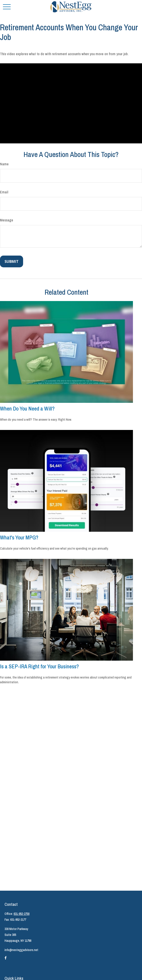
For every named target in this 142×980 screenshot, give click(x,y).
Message (7, 220)
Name (4, 164)
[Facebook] (6, 960)
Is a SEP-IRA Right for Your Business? (39, 666)
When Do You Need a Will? (27, 408)
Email (4, 192)
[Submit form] (12, 261)
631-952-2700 (22, 914)
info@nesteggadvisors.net (21, 950)
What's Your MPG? (19, 537)
